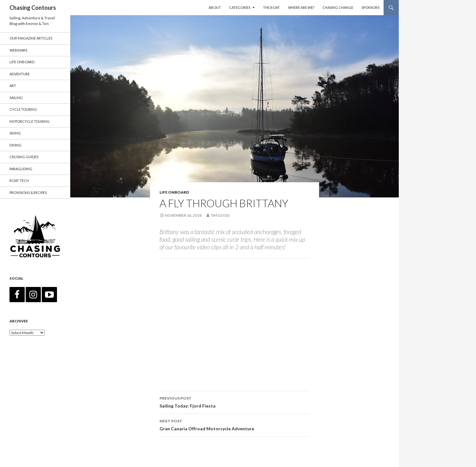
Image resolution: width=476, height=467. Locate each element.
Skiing (15, 133)
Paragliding (21, 169)
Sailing (16, 98)
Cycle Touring (23, 109)
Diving (16, 145)
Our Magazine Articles (31, 38)
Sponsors (370, 7)
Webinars (18, 50)
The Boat (271, 7)
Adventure (20, 74)
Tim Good (220, 215)
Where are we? (301, 7)
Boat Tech (19, 181)
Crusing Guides (24, 157)
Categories (240, 7)
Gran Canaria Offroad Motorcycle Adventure (235, 424)
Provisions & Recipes (28, 193)
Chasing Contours (33, 8)
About (215, 7)
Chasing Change (338, 7)
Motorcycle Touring (30, 121)
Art (13, 86)
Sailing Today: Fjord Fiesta (235, 402)
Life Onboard (174, 192)
